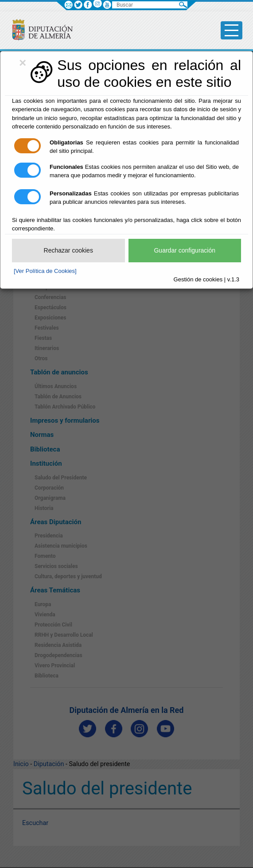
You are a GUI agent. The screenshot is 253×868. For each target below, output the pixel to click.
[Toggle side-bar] (232, 30)
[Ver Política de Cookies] (45, 271)
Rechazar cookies (68, 250)
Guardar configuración (185, 250)
